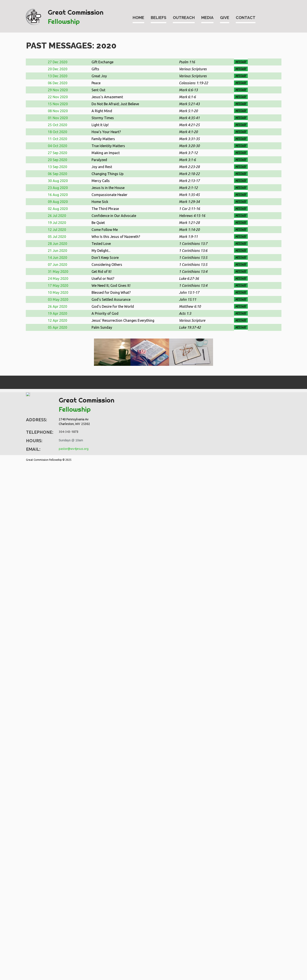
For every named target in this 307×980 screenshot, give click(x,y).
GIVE (225, 18)
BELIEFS (159, 18)
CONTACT (246, 18)
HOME (138, 18)
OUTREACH (184, 18)
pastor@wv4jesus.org (74, 449)
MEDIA (207, 18)
